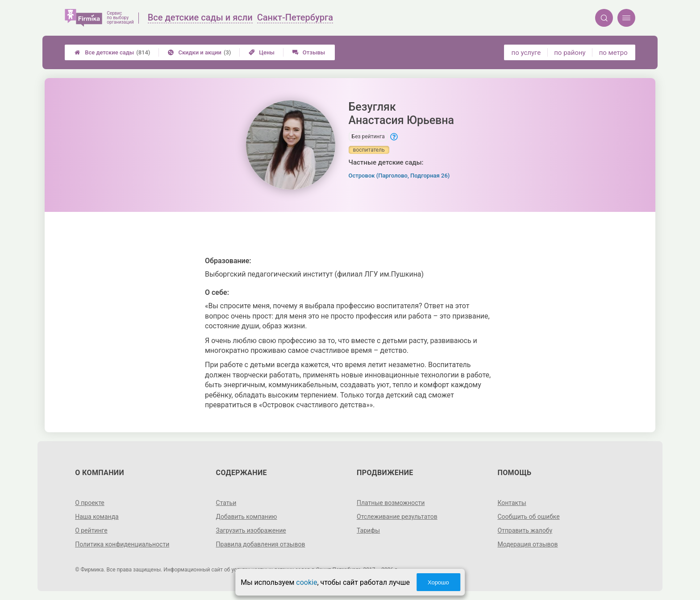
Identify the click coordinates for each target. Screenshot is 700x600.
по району (570, 53)
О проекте (90, 503)
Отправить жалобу (525, 530)
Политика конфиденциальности (122, 544)
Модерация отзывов (527, 544)
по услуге (526, 53)
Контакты (512, 503)
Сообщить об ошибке (528, 517)
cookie (306, 582)
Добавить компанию (247, 517)
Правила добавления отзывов (261, 544)
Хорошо (438, 582)
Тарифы (368, 530)
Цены (262, 52)
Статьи (226, 503)
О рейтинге (91, 530)
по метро (613, 53)
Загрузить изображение (251, 530)
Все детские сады (112, 52)
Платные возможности (391, 503)
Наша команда (97, 517)
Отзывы (309, 52)
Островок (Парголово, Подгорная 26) (399, 176)
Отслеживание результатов (397, 517)
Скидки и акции (199, 52)
